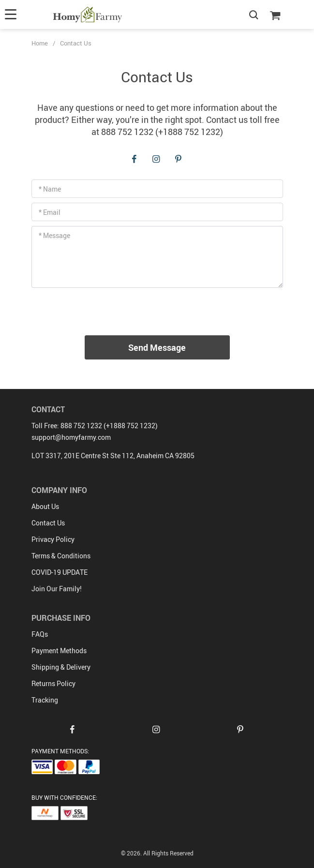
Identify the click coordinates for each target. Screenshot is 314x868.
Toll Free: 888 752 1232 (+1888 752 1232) (95, 426)
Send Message (157, 347)
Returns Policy (53, 683)
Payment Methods (59, 651)
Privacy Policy (53, 539)
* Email (50, 212)
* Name (50, 189)
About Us (45, 506)
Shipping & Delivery (61, 667)
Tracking (45, 700)
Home (40, 43)
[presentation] (157, 312)
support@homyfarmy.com (71, 437)
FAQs (40, 634)
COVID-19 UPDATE (60, 572)
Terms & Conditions (61, 556)
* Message (54, 235)
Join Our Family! (57, 589)
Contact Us (48, 523)
